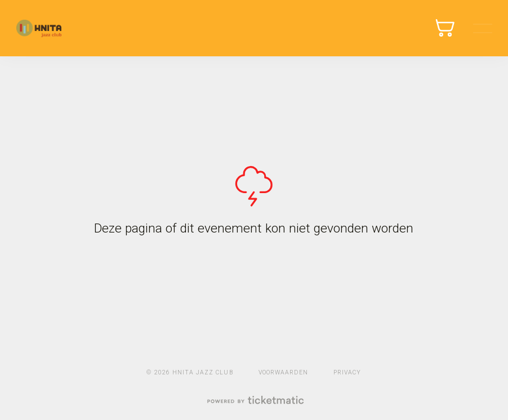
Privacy (347, 372)
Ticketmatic (39, 28)
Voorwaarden (283, 372)
